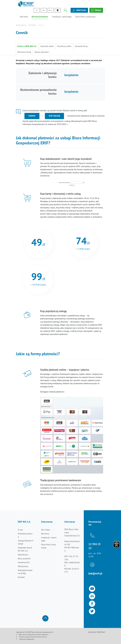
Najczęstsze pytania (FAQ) (25, 572)
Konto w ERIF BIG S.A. (27, 46)
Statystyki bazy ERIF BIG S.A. (25, 549)
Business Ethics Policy (38, 637)
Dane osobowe (43, 635)
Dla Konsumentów (40, 17)
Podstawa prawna (25, 535)
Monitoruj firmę (24, 52)
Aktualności (23, 555)
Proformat (101, 632)
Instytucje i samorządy (62, 17)
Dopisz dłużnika (41, 52)
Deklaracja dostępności (27, 639)
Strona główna (21, 25)
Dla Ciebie (32, 25)
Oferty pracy (23, 566)
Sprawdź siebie (47, 46)
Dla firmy (24, 17)
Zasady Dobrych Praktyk (26, 542)
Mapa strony (22, 635)
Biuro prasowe (24, 559)
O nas (20, 530)
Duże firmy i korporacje (85, 17)
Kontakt (21, 577)
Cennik (32, 116)
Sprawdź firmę (81, 46)
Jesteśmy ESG (24, 563)
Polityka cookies (25, 637)
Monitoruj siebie (64, 46)
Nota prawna (32, 635)
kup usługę (54, 116)
